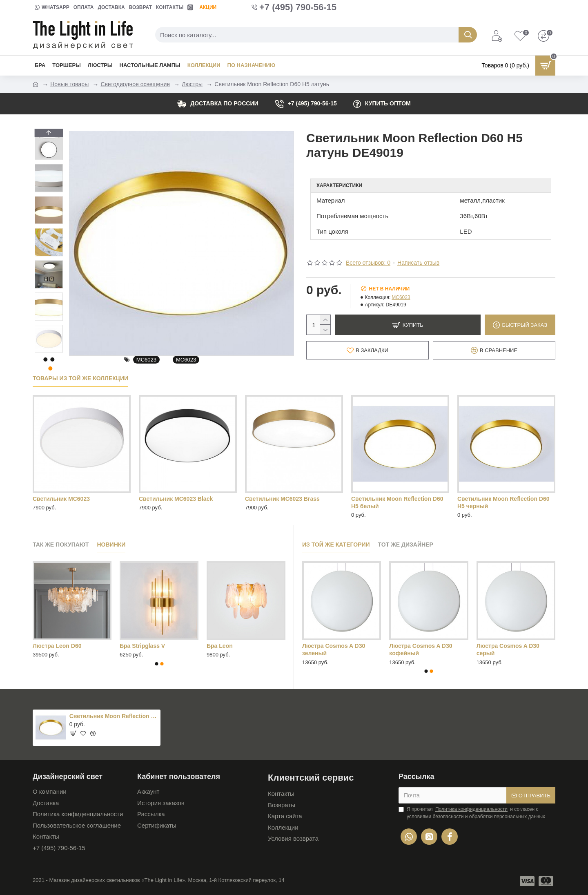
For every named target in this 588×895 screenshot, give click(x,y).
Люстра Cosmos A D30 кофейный (421, 649)
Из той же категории (336, 545)
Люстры (192, 84)
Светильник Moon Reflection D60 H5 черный (503, 502)
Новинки (111, 545)
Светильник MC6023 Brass (282, 499)
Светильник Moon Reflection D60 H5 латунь (114, 716)
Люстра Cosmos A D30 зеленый (334, 649)
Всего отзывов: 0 (368, 263)
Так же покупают (61, 545)
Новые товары (69, 84)
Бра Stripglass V (142, 646)
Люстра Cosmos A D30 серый (508, 649)
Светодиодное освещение (135, 84)
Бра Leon (220, 646)
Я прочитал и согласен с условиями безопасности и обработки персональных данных (472, 812)
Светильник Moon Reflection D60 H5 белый (397, 502)
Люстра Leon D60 (57, 646)
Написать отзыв (418, 263)
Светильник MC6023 (61, 499)
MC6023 (146, 360)
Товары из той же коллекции (80, 378)
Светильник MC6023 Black (176, 499)
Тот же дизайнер (406, 545)
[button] (49, 351)
